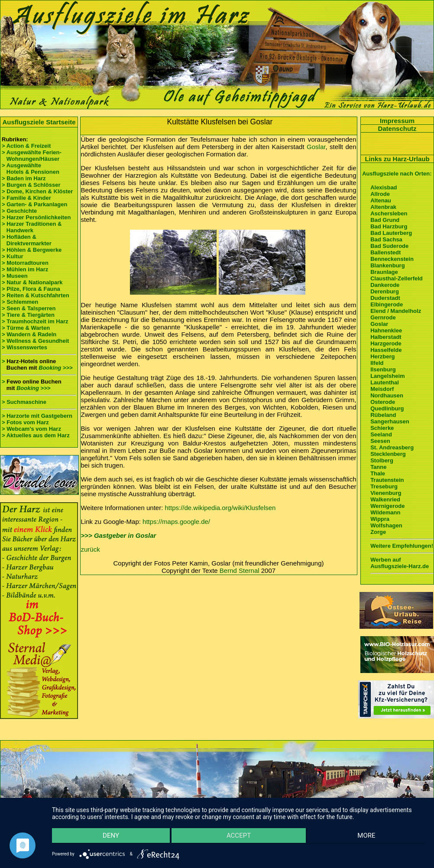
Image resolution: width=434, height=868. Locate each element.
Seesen (380, 441)
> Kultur (12, 256)
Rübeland (383, 415)
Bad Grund (385, 220)
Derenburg (385, 291)
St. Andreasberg (392, 447)
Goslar (316, 147)
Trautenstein (387, 480)
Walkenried (385, 499)
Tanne (378, 467)
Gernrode (383, 317)
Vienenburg (386, 493)
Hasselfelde (386, 350)
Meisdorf (382, 389)
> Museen (15, 276)
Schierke (382, 428)
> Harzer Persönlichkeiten (36, 217)
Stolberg (382, 460)
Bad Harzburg (389, 226)
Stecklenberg (388, 454)
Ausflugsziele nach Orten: (397, 174)
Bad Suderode (389, 246)
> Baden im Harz (24, 178)
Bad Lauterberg (391, 233)
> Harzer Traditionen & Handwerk (32, 227)
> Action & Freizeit (26, 146)
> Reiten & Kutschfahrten (36, 295)
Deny (107, 838)
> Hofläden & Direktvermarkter (27, 240)
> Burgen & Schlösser (31, 185)
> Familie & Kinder (26, 198)
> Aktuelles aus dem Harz (36, 435)
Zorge (378, 532)
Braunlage (384, 272)
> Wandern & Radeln (29, 334)
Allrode (380, 194)
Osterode (383, 402)
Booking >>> (55, 368)
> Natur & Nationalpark (32, 282)
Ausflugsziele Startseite (39, 122)
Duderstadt (385, 298)
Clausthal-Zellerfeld (397, 278)
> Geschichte (19, 211)
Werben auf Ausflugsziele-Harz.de (400, 563)
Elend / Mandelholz (396, 311)
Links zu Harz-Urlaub (397, 159)
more (370, 838)
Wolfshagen (386, 525)
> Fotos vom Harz (25, 422)
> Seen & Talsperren (29, 308)
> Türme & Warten (26, 328)
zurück (91, 549)
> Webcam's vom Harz (31, 429)
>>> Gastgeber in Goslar (119, 535)
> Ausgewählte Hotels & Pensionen (31, 169)
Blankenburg (387, 265)
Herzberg (382, 356)
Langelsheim (387, 376)
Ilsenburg (383, 369)
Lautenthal (385, 382)
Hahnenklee (386, 330)
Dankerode (385, 285)
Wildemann (385, 512)
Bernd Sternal (240, 571)
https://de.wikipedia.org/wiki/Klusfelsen (220, 508)
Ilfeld (377, 363)
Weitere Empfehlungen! (402, 546)
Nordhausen (387, 395)
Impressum (397, 121)
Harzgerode (386, 343)
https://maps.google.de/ (176, 522)
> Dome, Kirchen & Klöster (37, 191)
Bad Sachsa (386, 239)
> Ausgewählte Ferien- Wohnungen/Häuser (32, 156)
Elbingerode (387, 304)
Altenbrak (383, 207)
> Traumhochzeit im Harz (35, 321)
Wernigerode (387, 506)
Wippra (380, 519)
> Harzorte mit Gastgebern (37, 416)
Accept (239, 838)
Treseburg (384, 486)
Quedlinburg (387, 408)
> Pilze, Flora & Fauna (31, 289)
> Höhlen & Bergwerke (32, 250)
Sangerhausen (390, 421)
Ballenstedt (385, 252)
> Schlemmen (20, 302)
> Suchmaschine (24, 402)
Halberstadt (386, 337)
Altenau (381, 200)
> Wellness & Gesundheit (35, 341)
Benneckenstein (392, 259)
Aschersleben (389, 213)
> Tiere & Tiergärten (28, 315)
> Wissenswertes (24, 347)
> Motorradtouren (25, 263)
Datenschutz (397, 128)
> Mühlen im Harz (25, 269)
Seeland (381, 434)
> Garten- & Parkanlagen (34, 204)
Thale (378, 473)
